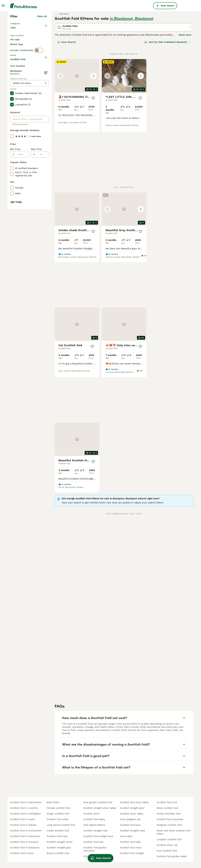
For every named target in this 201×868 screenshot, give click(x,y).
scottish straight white (60, 842)
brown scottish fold (58, 853)
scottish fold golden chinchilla (95, 849)
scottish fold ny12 (167, 802)
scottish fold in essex (22, 819)
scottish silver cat (167, 845)
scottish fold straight (132, 853)
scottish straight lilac (95, 831)
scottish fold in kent (22, 853)
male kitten (53, 802)
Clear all (42, 71)
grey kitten (126, 836)
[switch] (39, 119)
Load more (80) (38, 198)
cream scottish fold (58, 831)
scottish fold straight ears (98, 836)
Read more (185, 90)
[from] (21, 293)
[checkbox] (12, 141)
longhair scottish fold (169, 839)
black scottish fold (167, 808)
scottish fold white (58, 819)
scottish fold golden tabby (172, 856)
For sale (18, 100)
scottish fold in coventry (24, 808)
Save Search (67, 97)
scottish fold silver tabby (134, 802)
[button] (77, 130)
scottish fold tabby (94, 819)
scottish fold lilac (93, 842)
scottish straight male (133, 831)
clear (44, 126)
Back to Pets (18, 78)
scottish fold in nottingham (26, 814)
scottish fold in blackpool (25, 848)
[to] (42, 293)
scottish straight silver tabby (100, 808)
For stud (18, 107)
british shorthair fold (169, 814)
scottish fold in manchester (26, 802)
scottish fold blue (130, 825)
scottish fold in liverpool (24, 842)
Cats (14, 85)
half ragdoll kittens (94, 825)
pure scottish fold (167, 851)
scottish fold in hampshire (25, 836)
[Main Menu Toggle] (3, 6)
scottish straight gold (132, 808)
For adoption (36, 100)
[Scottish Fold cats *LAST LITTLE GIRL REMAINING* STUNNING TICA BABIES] (124, 130)
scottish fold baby (130, 842)
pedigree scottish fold (169, 825)
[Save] (93, 153)
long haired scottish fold (61, 825)
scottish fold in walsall (23, 825)
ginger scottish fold (58, 814)
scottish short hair (57, 836)
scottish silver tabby (132, 814)
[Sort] (167, 97)
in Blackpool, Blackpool (132, 73)
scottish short (91, 814)
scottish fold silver (131, 848)
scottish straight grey (59, 848)
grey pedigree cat (130, 819)
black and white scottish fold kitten (173, 832)
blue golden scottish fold (98, 802)
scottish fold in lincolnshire (26, 831)
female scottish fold (58, 808)
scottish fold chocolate (170, 819)
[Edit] (46, 212)
